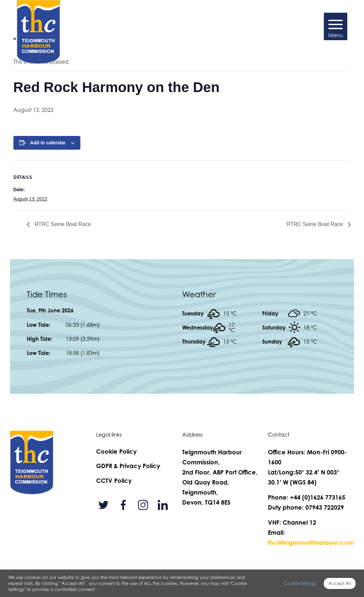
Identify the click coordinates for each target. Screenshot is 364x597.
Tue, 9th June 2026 (50, 310)
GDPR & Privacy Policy (128, 466)
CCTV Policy (114, 480)
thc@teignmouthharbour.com (311, 542)
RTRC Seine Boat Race (62, 224)
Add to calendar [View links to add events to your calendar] (48, 143)
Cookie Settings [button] (300, 583)
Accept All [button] (340, 583)
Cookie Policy (116, 451)
